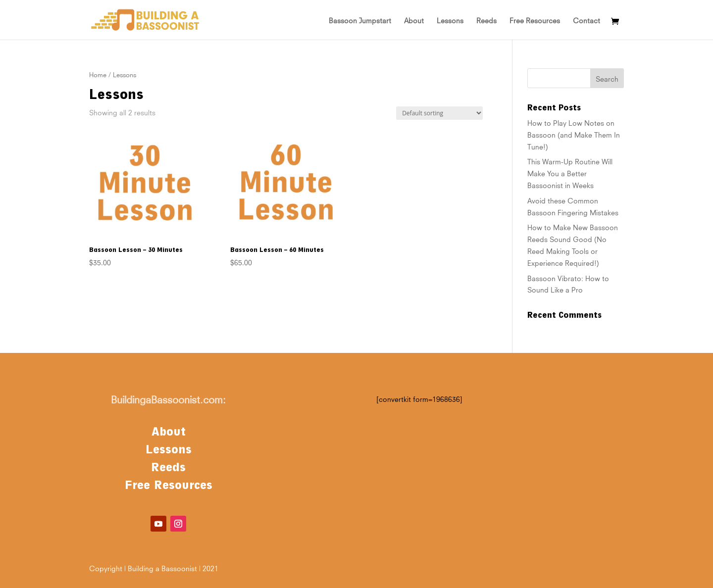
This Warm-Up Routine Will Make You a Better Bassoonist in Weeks (570, 173)
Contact (586, 20)
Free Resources (535, 20)
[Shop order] (439, 113)
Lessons (450, 20)
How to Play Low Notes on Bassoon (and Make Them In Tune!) (574, 134)
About (414, 20)
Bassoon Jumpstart (360, 20)
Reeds (486, 20)
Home (98, 74)
